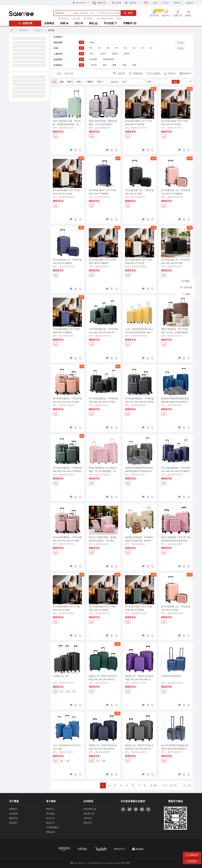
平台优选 (110, 23)
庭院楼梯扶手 (63, 19)
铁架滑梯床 (88, 19)
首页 (12, 30)
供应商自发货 (108, 59)
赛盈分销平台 (21, 14)
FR (117, 48)
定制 (134, 65)
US (91, 48)
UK (99, 48)
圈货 (115, 65)
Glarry (92, 42)
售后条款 (50, 814)
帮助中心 (177, 3)
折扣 (79, 23)
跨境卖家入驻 (90, 809)
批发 (105, 65)
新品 (93, 23)
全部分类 (25, 23)
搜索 (128, 13)
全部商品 (49, 23)
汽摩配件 (130, 23)
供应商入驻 (89, 814)
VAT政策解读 (52, 827)
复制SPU (187, 73)
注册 (155, 3)
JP (142, 48)
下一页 (153, 786)
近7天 (92, 54)
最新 (62, 82)
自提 (124, 65)
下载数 (90, 82)
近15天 (103, 54)
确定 (176, 82)
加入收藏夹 (155, 73)
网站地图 (126, 863)
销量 (70, 82)
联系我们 (13, 823)
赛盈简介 (13, 809)
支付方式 (50, 818)
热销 (64, 23)
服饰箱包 (24, 30)
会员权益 (189, 3)
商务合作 (88, 823)
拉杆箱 (51, 30)
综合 (54, 82)
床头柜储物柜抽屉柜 (105, 19)
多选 (180, 43)
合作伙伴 (88, 818)
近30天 (115, 54)
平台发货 (93, 59)
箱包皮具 (38, 30)
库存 (100, 82)
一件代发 (93, 65)
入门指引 (165, 3)
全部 (81, 42)
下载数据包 (137, 73)
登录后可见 (58, 132)
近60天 (127, 54)
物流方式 (50, 823)
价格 (79, 82)
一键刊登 (121, 73)
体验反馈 (50, 832)
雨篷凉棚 (76, 19)
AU (151, 48)
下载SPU (172, 73)
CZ (125, 48)
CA (134, 48)
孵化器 (120, 19)
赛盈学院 (13, 818)
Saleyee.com (99, 863)
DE (108, 48)
